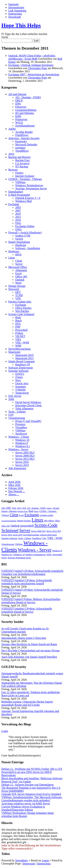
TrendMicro (22, 151)
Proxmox (20, 424)
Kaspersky (21, 141)
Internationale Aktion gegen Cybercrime (24, 638)
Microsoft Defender (26, 144)
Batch (18, 321)
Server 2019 (22, 465)
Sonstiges (21, 387)
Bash (18, 317)
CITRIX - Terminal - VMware (25, 179)
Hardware (21, 245)
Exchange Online (25, 226)
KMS (18, 116)
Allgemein (21, 270)
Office (57, 521)
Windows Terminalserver (29, 185)
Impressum (29, 864)
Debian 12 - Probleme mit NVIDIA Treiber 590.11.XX (32, 769)
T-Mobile (20, 390)
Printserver (21, 119)
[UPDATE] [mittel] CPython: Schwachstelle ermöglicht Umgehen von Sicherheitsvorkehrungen (32, 572)
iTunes (19, 377)
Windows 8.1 (23, 446)
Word (18, 283)
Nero (18, 380)
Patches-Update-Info (20, 302)
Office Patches (23, 308)
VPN (18, 299)
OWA (18, 229)
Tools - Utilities (17, 412)
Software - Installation (28, 248)
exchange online (46, 515)
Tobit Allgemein (24, 409)
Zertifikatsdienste (25, 126)
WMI (18, 346)
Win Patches (22, 311)
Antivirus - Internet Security (24, 138)
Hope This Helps (21, 25)
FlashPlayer (22, 135)
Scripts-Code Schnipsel (21, 314)
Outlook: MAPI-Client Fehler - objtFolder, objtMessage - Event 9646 (32, 57)
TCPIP (19, 295)
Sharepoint (14, 352)
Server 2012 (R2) (25, 459)
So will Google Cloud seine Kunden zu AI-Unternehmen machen (25, 630)
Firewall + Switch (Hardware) (25, 232)
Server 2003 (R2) (25, 453)
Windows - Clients (19, 437)
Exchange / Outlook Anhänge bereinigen (31, 65)
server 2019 (18, 535)
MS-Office (49, 521)
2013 (18, 217)
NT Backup (22, 166)
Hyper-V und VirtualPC (28, 421)
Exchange (14, 204)
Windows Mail (23, 201)
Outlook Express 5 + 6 (28, 198)
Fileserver (21, 107)
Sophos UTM (23, 236)
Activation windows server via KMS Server (26, 803)
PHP (18, 327)
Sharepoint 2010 (24, 355)
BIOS (18, 254)
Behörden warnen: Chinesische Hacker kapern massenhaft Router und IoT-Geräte (27, 703)
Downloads (15, 17)
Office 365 (21, 276)
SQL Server (15, 396)
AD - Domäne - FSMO (28, 97)
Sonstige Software (18, 371)
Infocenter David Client (28, 405)
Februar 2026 (16, 488)
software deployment (48, 535)
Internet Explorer (25, 176)
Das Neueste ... (17, 491)
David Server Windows (28, 402)
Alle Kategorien (17, 468)
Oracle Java (22, 383)
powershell (27, 526)
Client (19, 261)
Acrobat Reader (24, 132)
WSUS (19, 122)
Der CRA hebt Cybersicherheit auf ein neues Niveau (30, 651)
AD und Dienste (17, 94)
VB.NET (20, 336)
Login (5, 731)
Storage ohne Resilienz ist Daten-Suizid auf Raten (29, 644)
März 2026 (14, 485)
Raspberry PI (23, 365)
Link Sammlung (17, 11)
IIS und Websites (25, 113)
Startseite (14, 4)
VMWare (20, 182)
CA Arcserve (22, 163)
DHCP (19, 100)
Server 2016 (22, 462)
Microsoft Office (18, 267)
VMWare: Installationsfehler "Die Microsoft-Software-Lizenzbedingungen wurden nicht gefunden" (32, 799)
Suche (5, 37)
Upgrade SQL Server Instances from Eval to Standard (31, 794)
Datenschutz (15, 14)
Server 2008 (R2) (25, 456)
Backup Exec (23, 160)
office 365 (6, 526)
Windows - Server (18, 449)
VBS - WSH (22, 343)
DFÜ (18, 292)
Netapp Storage (17, 286)
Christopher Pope (37, 68)
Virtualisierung (17, 418)
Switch (19, 239)
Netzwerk (14, 289)
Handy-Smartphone (19, 242)
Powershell (21, 330)
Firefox (19, 173)
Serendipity (22, 860)
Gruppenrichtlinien (26, 110)
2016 (18, 220)
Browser (13, 170)
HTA (18, 324)
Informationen (16, 7)
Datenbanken (16, 192)
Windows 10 (22, 440)
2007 (18, 210)
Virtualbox (21, 427)
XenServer (21, 434)
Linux (12, 258)
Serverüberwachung (19, 349)
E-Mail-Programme (19, 195)
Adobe (12, 129)
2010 (18, 214)
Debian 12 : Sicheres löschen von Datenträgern (27, 785)
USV (11, 415)
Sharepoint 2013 (24, 358)
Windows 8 (22, 443)
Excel (18, 273)
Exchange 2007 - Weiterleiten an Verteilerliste (34, 74)
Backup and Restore (19, 157)
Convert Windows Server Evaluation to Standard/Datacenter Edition (23, 808)
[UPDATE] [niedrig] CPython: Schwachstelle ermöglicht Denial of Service (27, 610)
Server (19, 264)
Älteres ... (14, 494)
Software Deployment (21, 368)
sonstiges (20, 148)
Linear (45, 860)
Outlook (20, 280)
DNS (18, 104)
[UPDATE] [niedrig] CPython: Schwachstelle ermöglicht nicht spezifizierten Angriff (27, 582)
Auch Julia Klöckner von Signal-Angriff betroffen (29, 657)
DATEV (20, 374)
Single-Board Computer (22, 361)
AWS (11, 154)
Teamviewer (22, 393)
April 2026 (14, 482)
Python (19, 333)
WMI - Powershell (54, 555)
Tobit (11, 399)
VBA (18, 339)
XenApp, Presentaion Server (31, 188)
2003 (18, 207)
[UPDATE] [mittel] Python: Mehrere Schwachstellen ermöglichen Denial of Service (31, 601)
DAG (18, 223)
